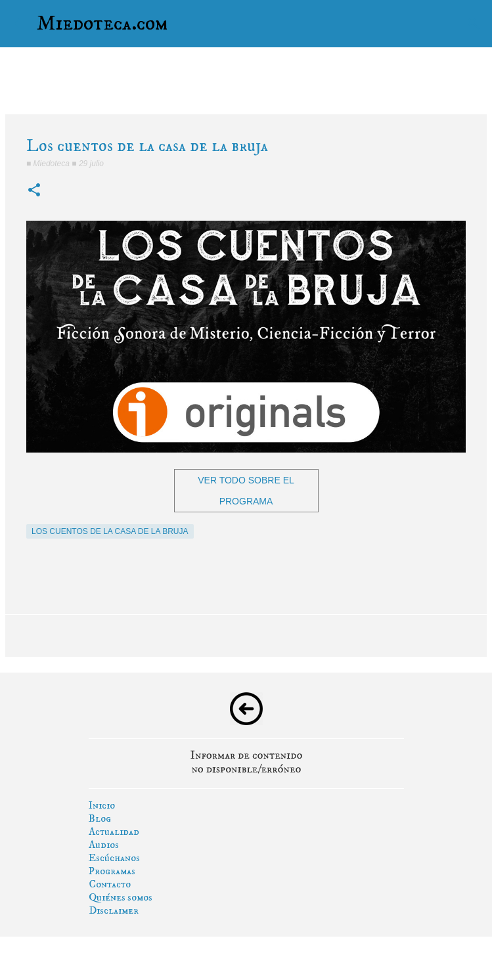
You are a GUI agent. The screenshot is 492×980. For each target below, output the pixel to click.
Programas (112, 871)
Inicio (102, 805)
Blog (100, 818)
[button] (34, 191)
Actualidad (114, 832)
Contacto (110, 884)
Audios (104, 845)
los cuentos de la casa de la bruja (110, 531)
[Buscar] (474, 24)
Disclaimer (114, 910)
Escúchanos (114, 858)
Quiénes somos (121, 897)
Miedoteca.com (102, 24)
